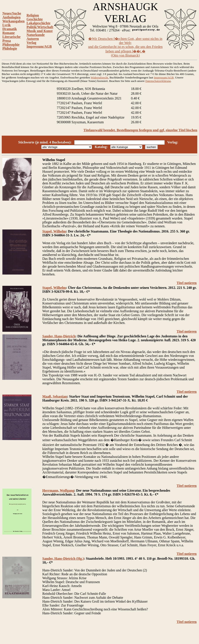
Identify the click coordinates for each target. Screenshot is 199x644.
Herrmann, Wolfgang (58, 490)
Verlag (31, 43)
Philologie (10, 48)
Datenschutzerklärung (158, 81)
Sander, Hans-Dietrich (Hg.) (63, 559)
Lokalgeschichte (38, 23)
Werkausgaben (13, 21)
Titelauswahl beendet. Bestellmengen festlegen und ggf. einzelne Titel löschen (140, 130)
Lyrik (7, 25)
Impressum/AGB (39, 46)
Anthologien (12, 17)
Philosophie (11, 45)
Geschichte (35, 19)
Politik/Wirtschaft (40, 27)
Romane (9, 33)
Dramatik (10, 29)
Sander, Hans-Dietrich (59, 336)
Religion (33, 15)
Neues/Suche (12, 13)
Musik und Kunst (39, 31)
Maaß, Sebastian (55, 396)
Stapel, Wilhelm (54, 231)
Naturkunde (36, 35)
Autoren (33, 39)
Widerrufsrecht (99, 77)
